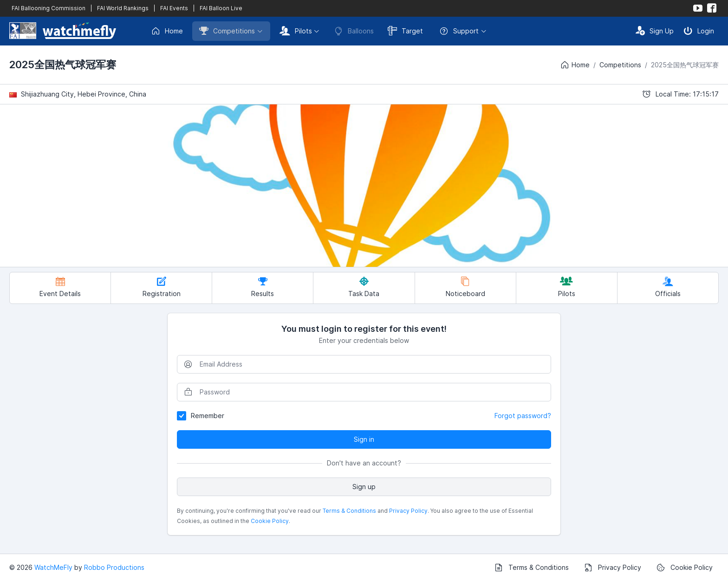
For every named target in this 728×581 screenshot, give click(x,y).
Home (167, 31)
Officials (668, 287)
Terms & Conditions (349, 511)
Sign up (364, 487)
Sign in (364, 439)
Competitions (227, 31)
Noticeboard (465, 287)
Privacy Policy (408, 511)
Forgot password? (523, 416)
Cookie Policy (270, 521)
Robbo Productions (114, 567)
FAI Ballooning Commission (49, 8)
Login (699, 31)
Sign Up (655, 31)
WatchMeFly (53, 567)
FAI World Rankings (123, 8)
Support (459, 31)
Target (405, 31)
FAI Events (174, 8)
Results (263, 287)
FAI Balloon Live (221, 8)
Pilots (296, 31)
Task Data (364, 287)
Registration (162, 287)
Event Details (60, 287)
